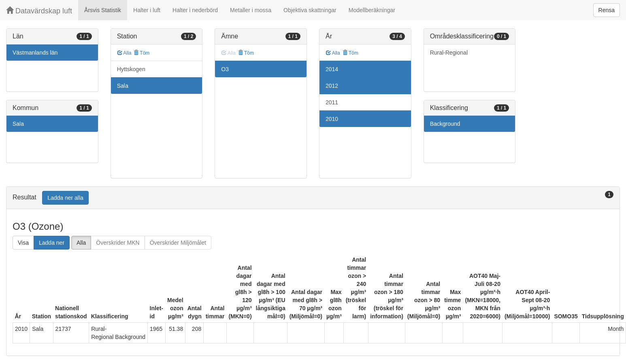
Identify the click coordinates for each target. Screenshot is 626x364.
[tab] (313, 198)
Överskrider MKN (118, 243)
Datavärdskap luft (39, 11)
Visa (23, 243)
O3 (225, 69)
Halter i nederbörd (195, 10)
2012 (332, 86)
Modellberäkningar (372, 10)
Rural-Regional (449, 53)
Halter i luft (147, 10)
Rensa (607, 10)
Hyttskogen (131, 69)
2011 (332, 102)
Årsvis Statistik (103, 10)
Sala (18, 124)
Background (445, 124)
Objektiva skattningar (310, 10)
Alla (125, 53)
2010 (332, 119)
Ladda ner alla (65, 198)
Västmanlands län (35, 53)
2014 (332, 69)
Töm (142, 53)
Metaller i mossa (251, 10)
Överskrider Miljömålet (178, 243)
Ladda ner (52, 243)
